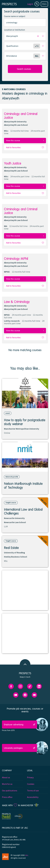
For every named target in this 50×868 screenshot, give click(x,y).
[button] (25, 36)
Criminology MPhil (16, 259)
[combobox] (25, 22)
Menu (44, 4)
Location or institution (14, 30)
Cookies (31, 784)
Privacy (30, 777)
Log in (30, 4)
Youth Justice (13, 163)
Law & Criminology (17, 302)
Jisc (27, 855)
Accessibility (33, 797)
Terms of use (33, 791)
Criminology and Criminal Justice (21, 116)
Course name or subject (15, 16)
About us (6, 777)
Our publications (10, 791)
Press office (7, 797)
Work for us (7, 784)
